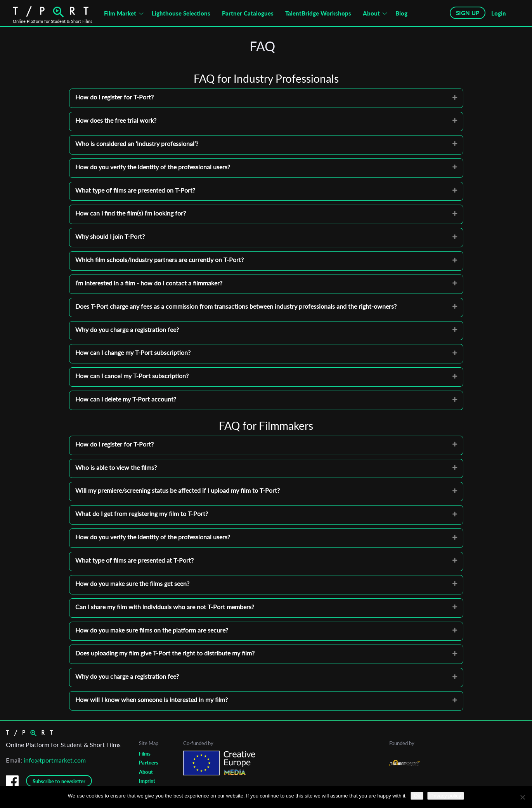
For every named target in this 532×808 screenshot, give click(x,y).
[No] (522, 797)
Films (145, 754)
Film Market (120, 13)
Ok (417, 796)
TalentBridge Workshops (318, 13)
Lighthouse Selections (181, 13)
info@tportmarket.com (55, 760)
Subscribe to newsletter (59, 781)
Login (499, 13)
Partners (149, 763)
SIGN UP (468, 13)
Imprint (147, 781)
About (371, 13)
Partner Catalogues (248, 13)
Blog (401, 13)
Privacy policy (446, 796)
